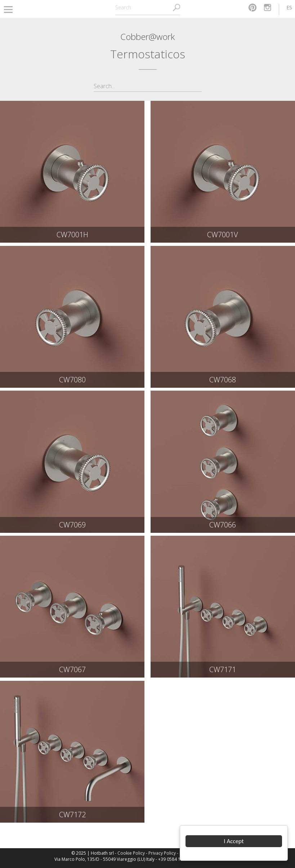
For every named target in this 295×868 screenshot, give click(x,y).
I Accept (234, 841)
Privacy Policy (162, 853)
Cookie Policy (131, 853)
